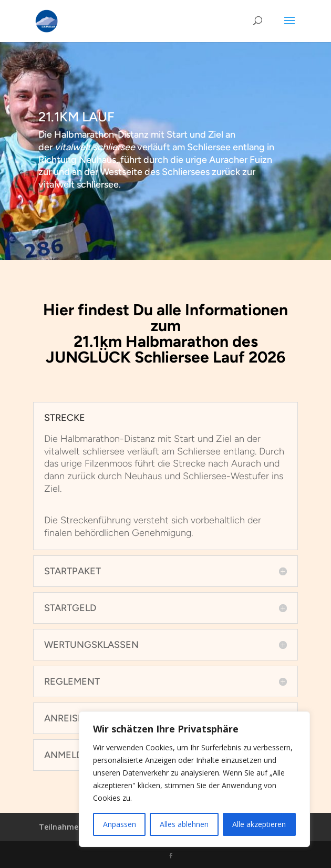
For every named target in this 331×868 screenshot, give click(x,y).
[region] (194, 779)
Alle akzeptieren (259, 824)
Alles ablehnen (184, 824)
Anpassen (120, 824)
